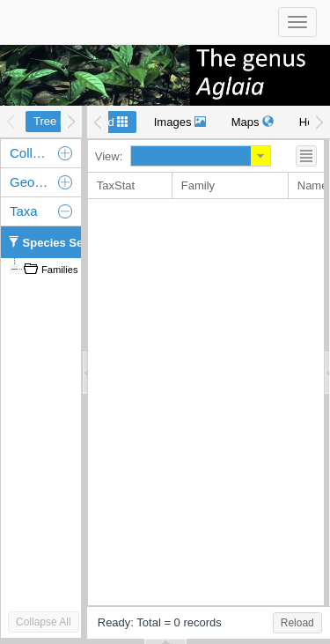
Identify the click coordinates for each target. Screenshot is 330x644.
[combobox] (191, 156)
